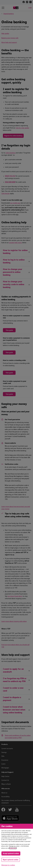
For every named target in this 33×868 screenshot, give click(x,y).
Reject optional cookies (11, 860)
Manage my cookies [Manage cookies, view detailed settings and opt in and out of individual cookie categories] (8, 865)
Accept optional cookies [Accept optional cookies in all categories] (11, 853)
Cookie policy (13, 848)
